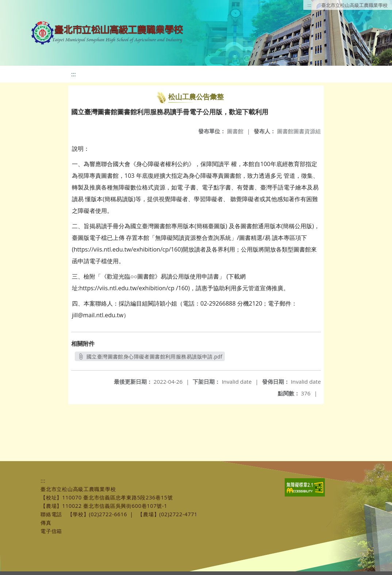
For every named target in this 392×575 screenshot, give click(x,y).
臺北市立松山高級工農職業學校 (354, 5)
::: (310, 5)
